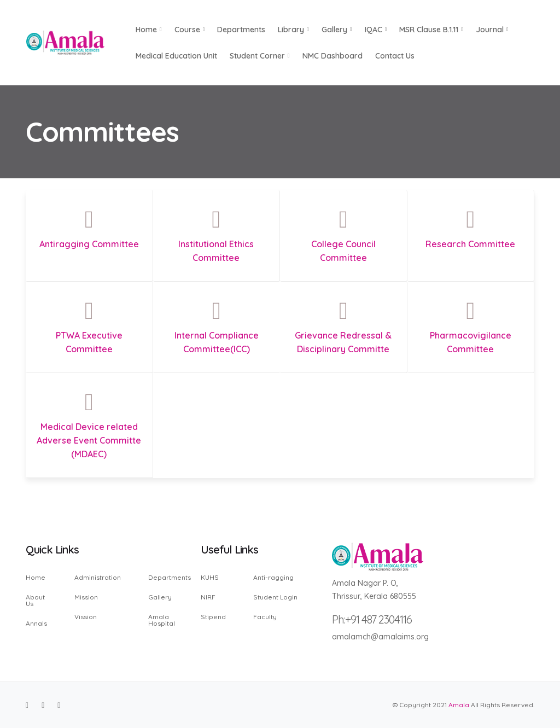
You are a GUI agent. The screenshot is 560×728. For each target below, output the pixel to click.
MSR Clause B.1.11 (431, 30)
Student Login (275, 597)
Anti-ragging (273, 578)
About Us (35, 600)
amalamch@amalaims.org (380, 637)
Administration (98, 578)
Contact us (395, 56)
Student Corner (260, 56)
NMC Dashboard (332, 56)
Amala (459, 705)
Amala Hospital (162, 620)
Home (36, 578)
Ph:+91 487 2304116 (372, 619)
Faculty (265, 616)
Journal (492, 30)
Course (190, 30)
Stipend (213, 616)
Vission (86, 616)
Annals (36, 623)
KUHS (210, 578)
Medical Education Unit (176, 56)
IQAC (376, 30)
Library (293, 30)
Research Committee (470, 244)
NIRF (208, 597)
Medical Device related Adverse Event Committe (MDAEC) (89, 440)
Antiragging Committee (89, 244)
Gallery (337, 30)
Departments (241, 30)
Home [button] (149, 30)
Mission (86, 597)
